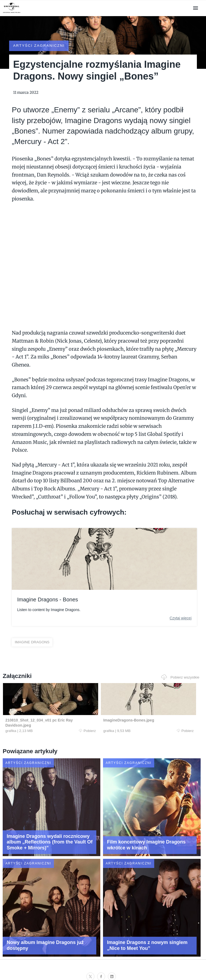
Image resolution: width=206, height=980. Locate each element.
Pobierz (56, 721)
